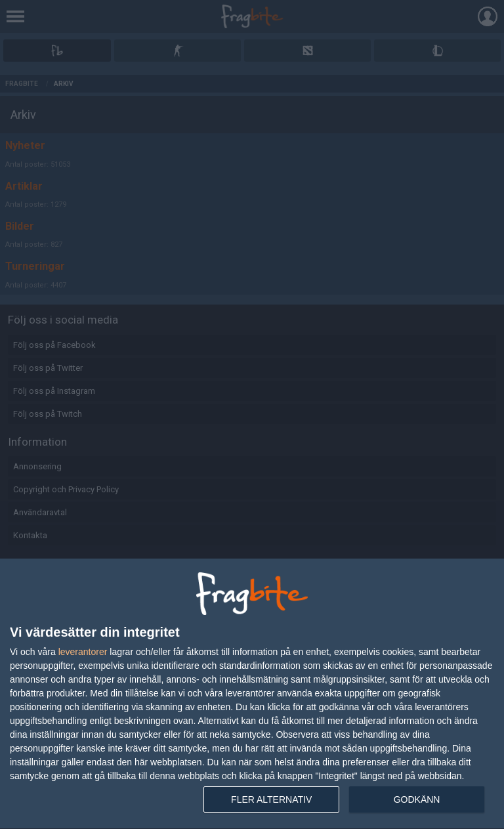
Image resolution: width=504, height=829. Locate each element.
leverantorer (83, 652)
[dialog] (252, 694)
